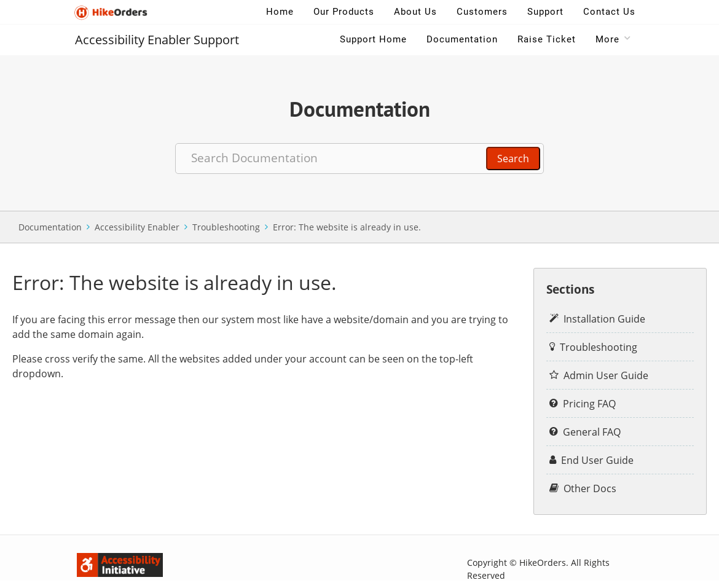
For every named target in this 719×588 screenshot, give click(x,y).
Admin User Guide (606, 375)
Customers (482, 12)
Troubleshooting (226, 227)
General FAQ (592, 432)
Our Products (344, 12)
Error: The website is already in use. (347, 227)
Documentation (462, 39)
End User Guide (597, 460)
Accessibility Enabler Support (157, 40)
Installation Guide (604, 319)
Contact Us (609, 12)
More (607, 39)
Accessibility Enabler (137, 227)
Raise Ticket (547, 39)
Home (280, 12)
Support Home (373, 39)
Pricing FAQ (589, 404)
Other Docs (590, 488)
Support (545, 12)
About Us (415, 12)
